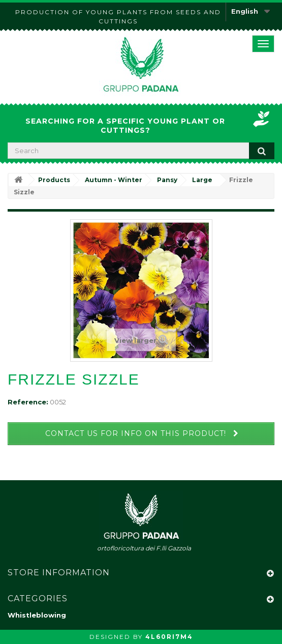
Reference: (28, 402)
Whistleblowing (37, 615)
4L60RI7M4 (169, 637)
